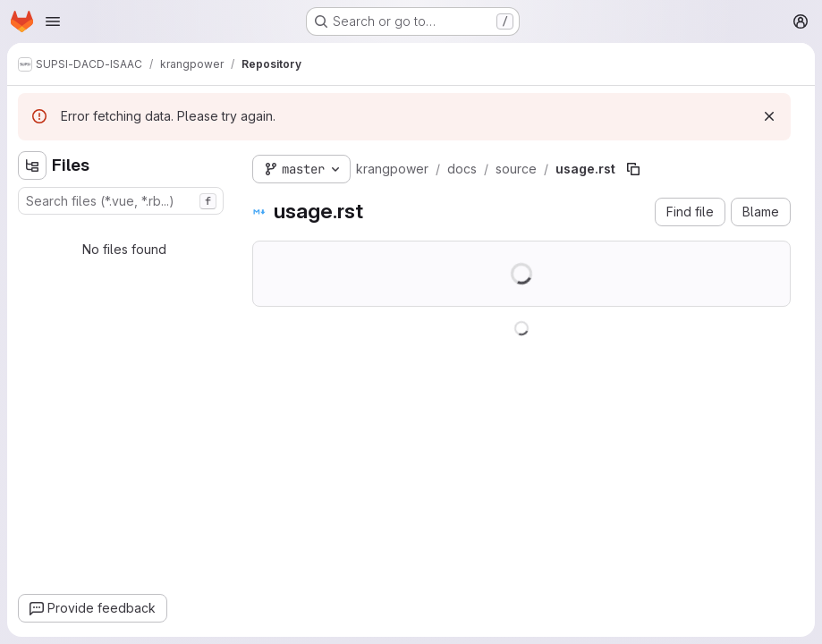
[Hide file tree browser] (32, 165)
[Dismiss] (769, 116)
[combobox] (121, 201)
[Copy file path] (633, 169)
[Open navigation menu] (53, 21)
